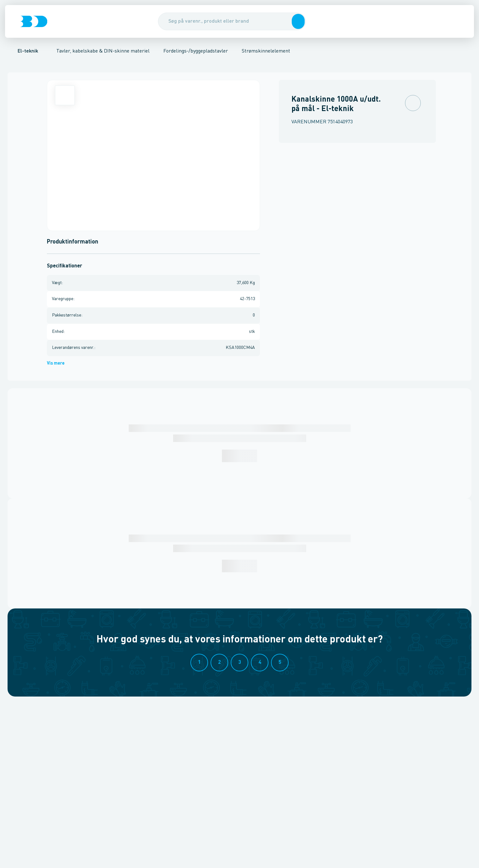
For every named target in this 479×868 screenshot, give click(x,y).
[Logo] (34, 21)
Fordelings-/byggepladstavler (196, 51)
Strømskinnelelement (266, 51)
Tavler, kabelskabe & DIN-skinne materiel (103, 51)
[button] (297, 21)
